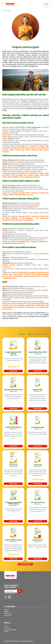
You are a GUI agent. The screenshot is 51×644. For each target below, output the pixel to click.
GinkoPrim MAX (37, 150)
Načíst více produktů (25, 564)
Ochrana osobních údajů (10, 630)
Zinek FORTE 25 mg (24, 148)
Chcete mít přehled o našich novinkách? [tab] (11, 586)
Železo (5, 166)
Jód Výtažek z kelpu (20, 276)
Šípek (4, 185)
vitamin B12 (12, 166)
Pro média (7, 628)
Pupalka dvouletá (9, 265)
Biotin (4, 287)
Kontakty (6, 632)
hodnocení (38, 334)
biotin (19, 187)
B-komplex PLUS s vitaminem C (28, 146)
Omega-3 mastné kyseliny (12, 131)
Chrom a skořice (27, 220)
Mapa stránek (8, 615)
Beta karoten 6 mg (26, 195)
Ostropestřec (7, 205)
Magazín (6, 612)
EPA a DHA (20, 160)
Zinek (4, 135)
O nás (6, 626)
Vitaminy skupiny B (9, 127)
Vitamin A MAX (14, 195)
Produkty (9, 11)
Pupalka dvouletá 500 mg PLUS (30, 305)
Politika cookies (8, 614)
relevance (31, 334)
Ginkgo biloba (7, 137)
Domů (4, 11)
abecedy (45, 334)
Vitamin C (6, 162)
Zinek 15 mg (36, 148)
